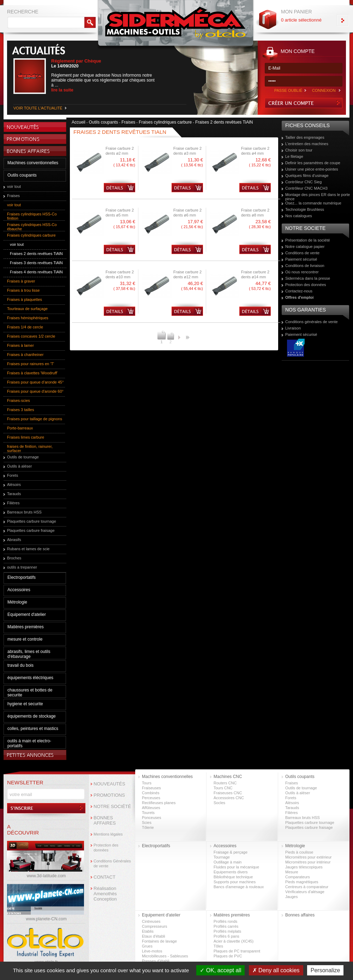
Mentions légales (108, 834)
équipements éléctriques (30, 678)
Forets (13, 475)
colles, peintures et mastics (33, 729)
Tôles (218, 946)
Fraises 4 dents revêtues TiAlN (36, 272)
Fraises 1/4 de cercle (25, 327)
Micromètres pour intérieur (308, 862)
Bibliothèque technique (233, 877)
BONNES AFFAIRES (105, 820)
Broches (14, 558)
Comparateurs (298, 877)
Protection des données (306, 285)
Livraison (293, 328)
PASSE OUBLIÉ (288, 90)
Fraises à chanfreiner (25, 355)
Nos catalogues (299, 216)
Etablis (148, 931)
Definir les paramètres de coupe (313, 163)
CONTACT (104, 877)
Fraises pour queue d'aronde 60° (35, 391)
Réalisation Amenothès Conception (105, 894)
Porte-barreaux (20, 428)
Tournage (222, 857)
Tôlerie (148, 827)
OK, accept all (220, 970)
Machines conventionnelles (33, 163)
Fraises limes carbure (26, 437)
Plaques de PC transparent (237, 951)
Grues (147, 946)
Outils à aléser (19, 466)
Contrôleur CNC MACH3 (306, 188)
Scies (147, 822)
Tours (147, 783)
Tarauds (14, 494)
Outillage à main (228, 862)
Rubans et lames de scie (28, 549)
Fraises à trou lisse (23, 290)
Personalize (325, 970)
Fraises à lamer (20, 345)
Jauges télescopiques (304, 867)
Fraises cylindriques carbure (31, 235)
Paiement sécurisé (301, 259)
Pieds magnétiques (302, 882)
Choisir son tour (299, 150)
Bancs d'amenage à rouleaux (239, 887)
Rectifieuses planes (159, 803)
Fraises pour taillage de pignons (35, 419)
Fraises (13, 196)
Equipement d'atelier (27, 614)
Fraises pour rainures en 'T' (31, 364)
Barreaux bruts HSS (24, 512)
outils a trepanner (22, 567)
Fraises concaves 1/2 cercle (31, 336)
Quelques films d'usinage (307, 176)
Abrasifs (14, 540)
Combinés (151, 793)
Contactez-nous (299, 291)
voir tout (14, 186)
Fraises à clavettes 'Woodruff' (32, 373)
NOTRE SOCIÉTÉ (112, 806)
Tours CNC (223, 788)
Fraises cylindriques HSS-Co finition (32, 216)
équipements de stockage (32, 716)
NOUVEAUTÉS (109, 784)
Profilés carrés (226, 926)
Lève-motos (152, 951)
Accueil (79, 122)
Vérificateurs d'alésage (305, 892)
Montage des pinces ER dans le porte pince (318, 197)
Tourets (148, 813)
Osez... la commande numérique (313, 203)
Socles (219, 803)
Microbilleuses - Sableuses (165, 956)
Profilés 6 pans (226, 936)
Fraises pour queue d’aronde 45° (35, 382)
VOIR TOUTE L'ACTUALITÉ (38, 108)
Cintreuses (151, 921)
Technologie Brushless (305, 209)
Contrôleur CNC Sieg (303, 182)
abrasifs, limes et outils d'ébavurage (29, 654)
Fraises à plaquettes (25, 299)
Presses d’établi (156, 961)
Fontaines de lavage (159, 941)
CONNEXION (324, 90)
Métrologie (17, 602)
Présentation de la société (308, 240)
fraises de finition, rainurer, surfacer (30, 449)
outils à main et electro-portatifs (29, 743)
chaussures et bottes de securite (30, 693)
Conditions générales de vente (312, 322)
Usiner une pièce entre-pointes (312, 169)
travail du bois (20, 665)
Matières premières (26, 627)
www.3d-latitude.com (46, 876)
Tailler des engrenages (305, 137)
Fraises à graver (21, 281)
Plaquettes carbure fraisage (31, 530)
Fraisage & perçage (231, 852)
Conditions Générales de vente (112, 863)
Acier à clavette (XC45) (234, 941)
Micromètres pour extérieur (308, 857)
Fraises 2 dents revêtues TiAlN (36, 254)
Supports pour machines (235, 882)
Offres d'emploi (299, 297)
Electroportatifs (22, 577)
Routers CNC (225, 783)
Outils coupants (22, 175)
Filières (13, 503)
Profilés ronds (225, 921)
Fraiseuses (151, 788)
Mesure (292, 872)
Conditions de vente (302, 253)
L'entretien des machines (307, 144)
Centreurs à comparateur (307, 887)
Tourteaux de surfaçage (27, 309)
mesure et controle (25, 639)
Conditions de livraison (305, 266)
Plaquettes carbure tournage (32, 521)
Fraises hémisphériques (28, 318)
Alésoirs (14, 485)
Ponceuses (151, 818)
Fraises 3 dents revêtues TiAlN (36, 263)
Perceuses (151, 798)
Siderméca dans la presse (308, 278)
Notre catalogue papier (305, 247)
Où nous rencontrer (302, 272)
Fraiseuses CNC (228, 793)
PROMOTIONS (109, 795)
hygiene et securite (25, 704)
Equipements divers (231, 872)
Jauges (291, 897)
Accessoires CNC (229, 798)
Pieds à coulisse (299, 852)
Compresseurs (155, 926)
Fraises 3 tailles (20, 410)
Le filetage (294, 156)
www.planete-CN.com (46, 919)
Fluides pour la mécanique (236, 867)
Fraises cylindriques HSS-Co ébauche (32, 227)
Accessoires (19, 590)
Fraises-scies (19, 400)
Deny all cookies (276, 970)
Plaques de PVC (228, 956)
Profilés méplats (227, 931)
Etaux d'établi (154, 936)
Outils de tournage (23, 457)
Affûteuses (151, 808)
